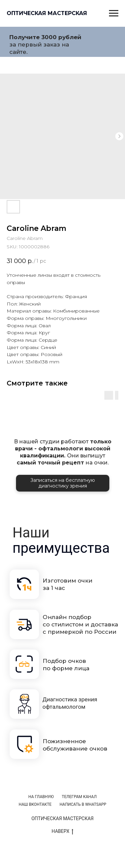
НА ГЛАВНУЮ (41, 797)
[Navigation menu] (114, 13)
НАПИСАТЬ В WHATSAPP (83, 804)
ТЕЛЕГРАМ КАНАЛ (79, 797)
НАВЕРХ (62, 832)
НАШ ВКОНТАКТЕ (35, 804)
